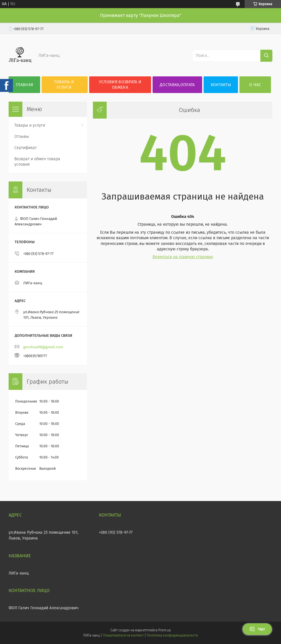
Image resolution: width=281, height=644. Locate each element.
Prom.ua (164, 630)
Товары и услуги (64, 85)
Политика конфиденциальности (172, 635)
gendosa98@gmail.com (43, 347)
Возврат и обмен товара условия (37, 162)
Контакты (221, 85)
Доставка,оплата (177, 85)
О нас (255, 85)
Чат (257, 629)
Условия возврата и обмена (120, 85)
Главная (24, 85)
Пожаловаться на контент (123, 635)
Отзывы (22, 137)
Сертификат (26, 148)
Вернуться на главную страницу (183, 257)
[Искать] (266, 56)
